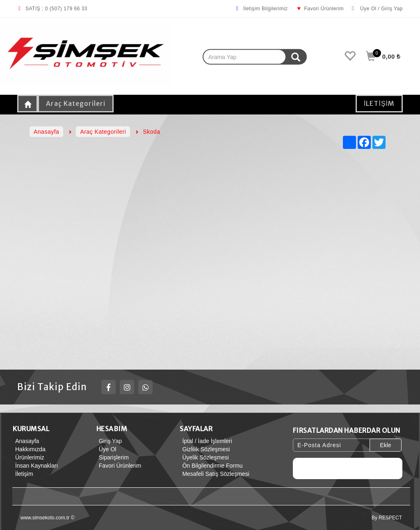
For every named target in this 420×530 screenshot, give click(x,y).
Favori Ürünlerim (320, 9)
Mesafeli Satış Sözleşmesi (214, 474)
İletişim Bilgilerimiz (261, 9)
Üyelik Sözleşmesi (204, 457)
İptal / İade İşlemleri (206, 441)
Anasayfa (26, 441)
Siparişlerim (113, 457)
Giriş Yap (109, 441)
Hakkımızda (29, 449)
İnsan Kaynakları (35, 466)
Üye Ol (106, 449)
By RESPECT (387, 518)
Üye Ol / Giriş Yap (377, 9)
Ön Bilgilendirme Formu (211, 466)
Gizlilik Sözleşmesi (205, 449)
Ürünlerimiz (29, 457)
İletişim (23, 474)
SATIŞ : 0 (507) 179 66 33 (52, 9)
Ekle (385, 445)
